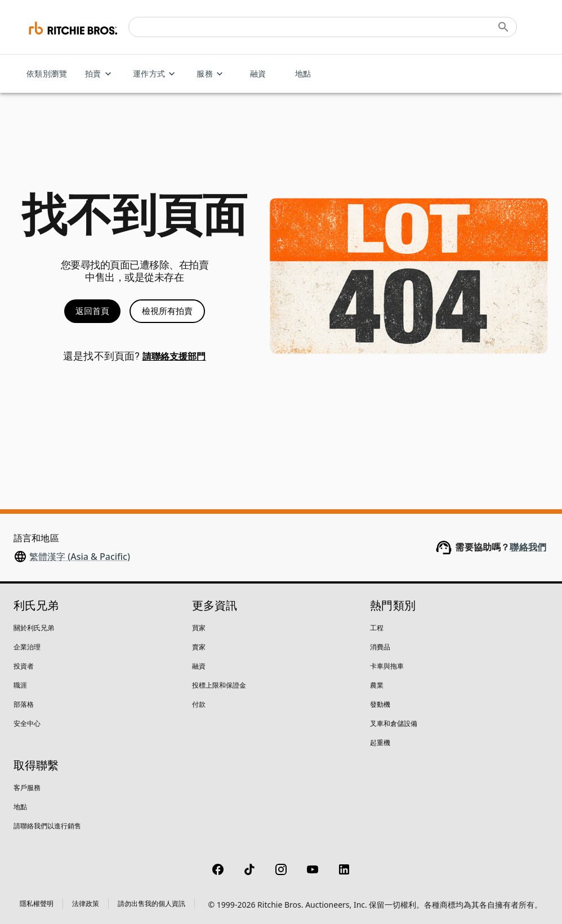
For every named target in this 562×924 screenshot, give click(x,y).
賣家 (199, 647)
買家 (199, 628)
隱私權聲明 (37, 903)
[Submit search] (503, 27)
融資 (258, 74)
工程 (377, 628)
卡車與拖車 (387, 666)
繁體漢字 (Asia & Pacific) (80, 557)
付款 (199, 704)
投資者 (24, 666)
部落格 (24, 704)
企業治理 (27, 647)
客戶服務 (27, 788)
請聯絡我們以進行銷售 (47, 826)
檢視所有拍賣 (167, 311)
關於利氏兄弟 (34, 628)
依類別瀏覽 (47, 74)
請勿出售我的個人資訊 (151, 903)
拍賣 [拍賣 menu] (100, 74)
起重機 (380, 743)
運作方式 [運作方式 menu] (156, 74)
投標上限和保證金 (219, 685)
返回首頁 (92, 311)
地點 (303, 74)
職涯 (20, 685)
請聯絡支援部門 (174, 356)
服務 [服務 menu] (211, 74)
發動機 (380, 704)
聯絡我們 (528, 547)
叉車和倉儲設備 (394, 723)
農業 (377, 685)
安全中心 (27, 723)
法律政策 (86, 903)
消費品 (380, 647)
